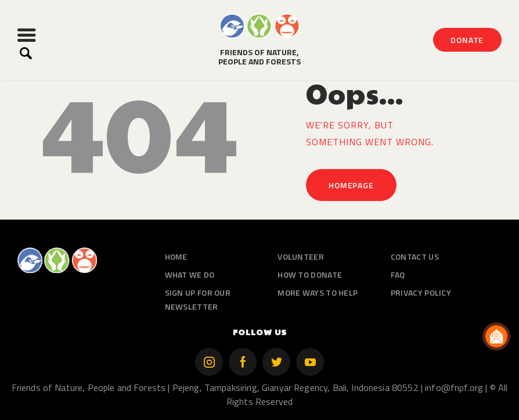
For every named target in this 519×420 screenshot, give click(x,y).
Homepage (351, 185)
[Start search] (26, 53)
